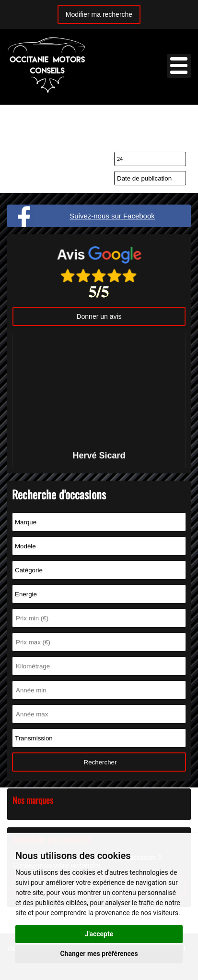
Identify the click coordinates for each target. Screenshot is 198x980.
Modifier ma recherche (99, 14)
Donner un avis (99, 316)
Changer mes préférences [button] (99, 954)
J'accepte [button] (99, 934)
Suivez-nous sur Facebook (112, 216)
